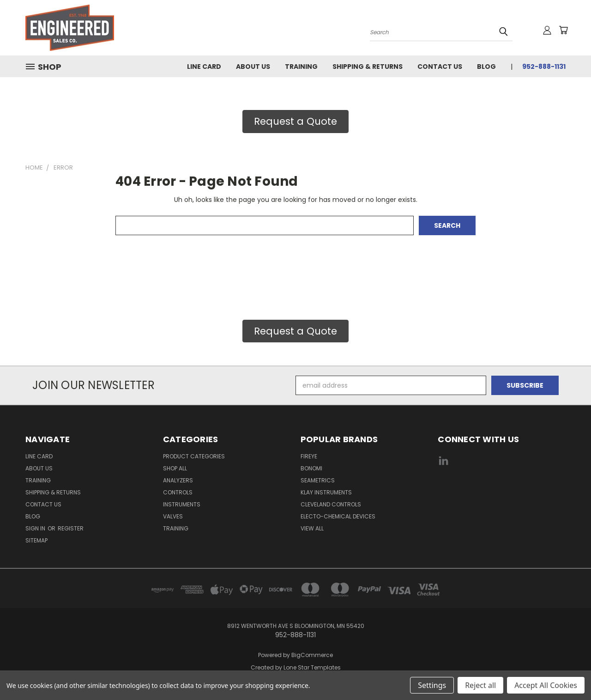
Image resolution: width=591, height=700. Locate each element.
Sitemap (36, 540)
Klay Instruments (326, 492)
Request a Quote (295, 121)
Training (301, 67)
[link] (502, 496)
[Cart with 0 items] (563, 30)
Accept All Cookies (546, 685)
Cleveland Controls (331, 504)
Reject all (480, 685)
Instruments (182, 504)
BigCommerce (312, 655)
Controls (178, 492)
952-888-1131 (544, 67)
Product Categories (194, 456)
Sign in (36, 528)
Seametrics (318, 480)
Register (71, 528)
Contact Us (440, 67)
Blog (486, 67)
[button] (295, 122)
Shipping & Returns (368, 67)
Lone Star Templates (312, 667)
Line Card (204, 67)
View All (312, 528)
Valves (173, 516)
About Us (253, 67)
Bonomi (311, 468)
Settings (432, 685)
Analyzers (178, 480)
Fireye (309, 456)
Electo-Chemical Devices (338, 516)
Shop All (175, 468)
